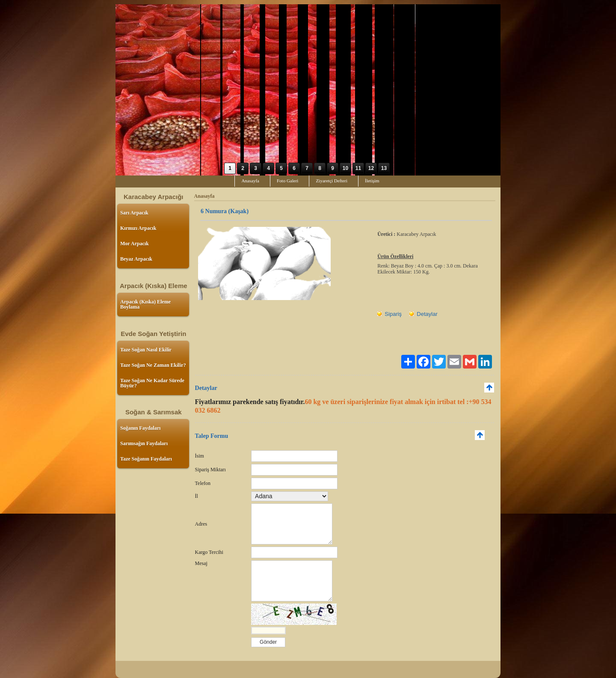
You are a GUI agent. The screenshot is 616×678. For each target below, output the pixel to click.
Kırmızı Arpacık (138, 228)
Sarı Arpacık (134, 213)
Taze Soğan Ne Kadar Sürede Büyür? (152, 383)
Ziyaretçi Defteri (332, 181)
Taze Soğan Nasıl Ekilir (146, 350)
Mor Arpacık (135, 244)
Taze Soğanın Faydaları (146, 459)
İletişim (372, 181)
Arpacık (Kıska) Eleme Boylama (145, 304)
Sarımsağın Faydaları (144, 443)
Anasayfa (250, 181)
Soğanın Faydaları (140, 428)
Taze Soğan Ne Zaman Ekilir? (153, 365)
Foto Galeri (287, 181)
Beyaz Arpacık (136, 259)
